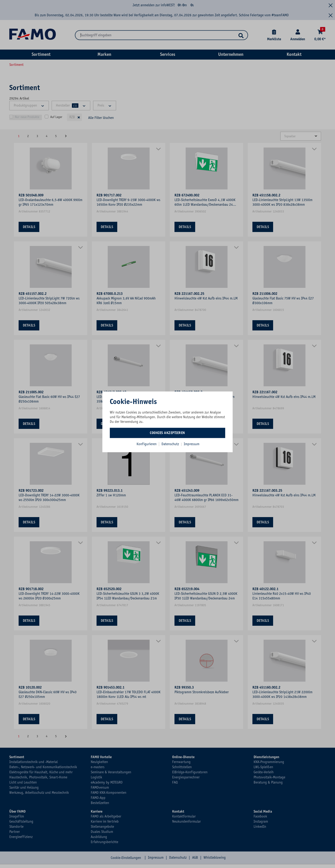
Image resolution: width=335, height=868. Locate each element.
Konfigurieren (147, 444)
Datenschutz (171, 444)
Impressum (192, 444)
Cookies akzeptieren (167, 433)
